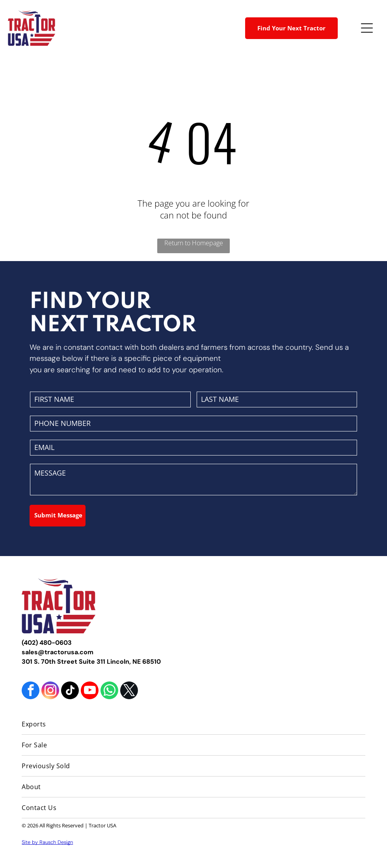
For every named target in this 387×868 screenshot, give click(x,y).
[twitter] (129, 691)
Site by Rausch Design (47, 842)
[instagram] (50, 691)
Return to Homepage (194, 243)
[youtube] (90, 691)
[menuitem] (193, 724)
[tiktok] (70, 691)
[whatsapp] (109, 691)
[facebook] (31, 691)
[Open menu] (367, 28)
